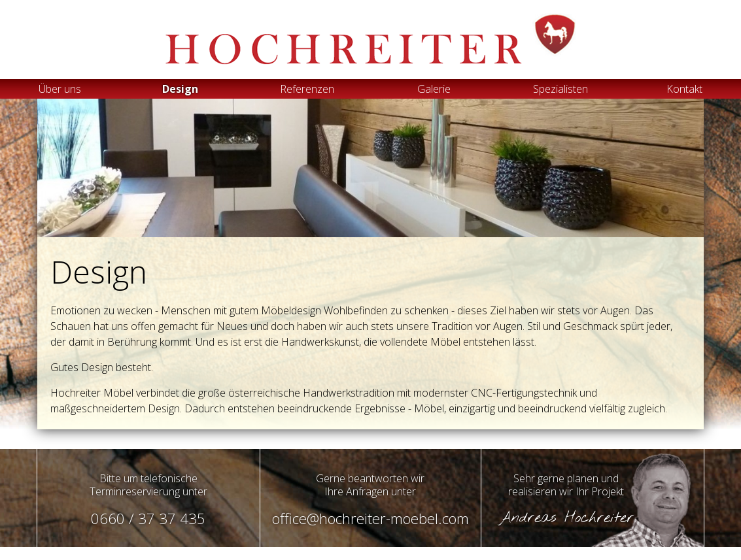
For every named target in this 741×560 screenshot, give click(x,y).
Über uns (60, 89)
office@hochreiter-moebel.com (370, 519)
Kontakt (684, 89)
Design (180, 89)
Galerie (434, 89)
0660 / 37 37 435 (148, 519)
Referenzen (307, 89)
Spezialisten (560, 89)
